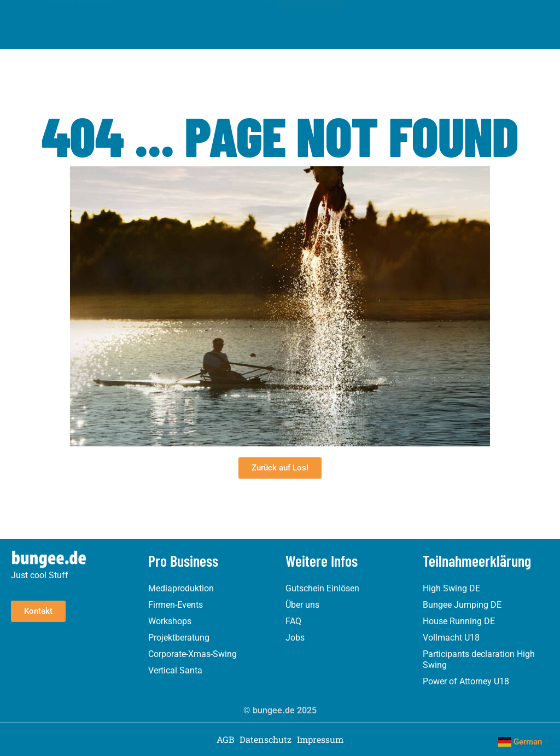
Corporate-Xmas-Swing (192, 654)
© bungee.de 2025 (280, 710)
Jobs (295, 638)
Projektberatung (179, 638)
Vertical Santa (175, 670)
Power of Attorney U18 (466, 681)
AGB (225, 740)
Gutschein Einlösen (322, 588)
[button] (267, 16)
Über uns (302, 605)
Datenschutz (266, 740)
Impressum (320, 740)
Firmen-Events (176, 605)
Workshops (170, 621)
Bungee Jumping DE (462, 605)
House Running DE (459, 621)
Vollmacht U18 (451, 638)
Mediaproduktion (181, 588)
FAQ (293, 621)
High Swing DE (451, 588)
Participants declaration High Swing (479, 659)
